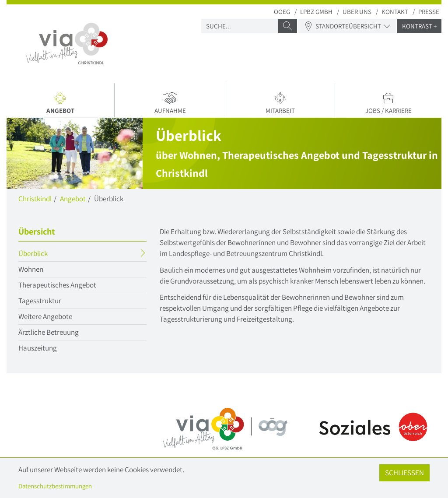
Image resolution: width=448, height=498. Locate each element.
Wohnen (31, 269)
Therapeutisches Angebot (57, 285)
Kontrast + (419, 26)
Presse (429, 12)
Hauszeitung (38, 348)
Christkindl (35, 199)
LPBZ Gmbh (316, 12)
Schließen (404, 473)
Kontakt (395, 12)
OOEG (282, 12)
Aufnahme (170, 103)
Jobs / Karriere (388, 103)
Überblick (50, 254)
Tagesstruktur (40, 301)
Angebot (62, 105)
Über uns (357, 12)
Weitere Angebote (45, 316)
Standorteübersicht (347, 26)
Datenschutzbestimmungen (55, 486)
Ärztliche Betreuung (49, 332)
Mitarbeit (281, 103)
